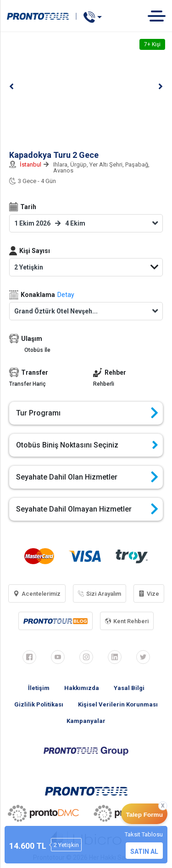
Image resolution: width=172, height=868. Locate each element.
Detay (66, 295)
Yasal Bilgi (129, 688)
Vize (149, 594)
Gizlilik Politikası (39, 704)
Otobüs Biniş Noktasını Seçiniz (87, 445)
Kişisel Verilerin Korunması (118, 704)
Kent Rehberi (127, 621)
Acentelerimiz (37, 594)
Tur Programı (87, 413)
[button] (11, 86)
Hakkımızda (82, 688)
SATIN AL (144, 852)
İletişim (39, 688)
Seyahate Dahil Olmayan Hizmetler (87, 509)
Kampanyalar (86, 721)
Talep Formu (144, 815)
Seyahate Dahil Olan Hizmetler (87, 477)
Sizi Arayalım (100, 594)
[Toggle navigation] (160, 16)
